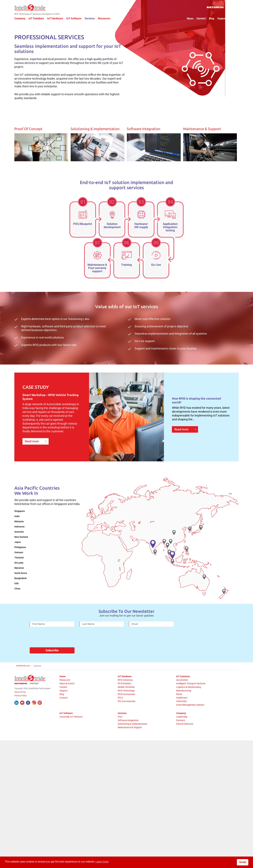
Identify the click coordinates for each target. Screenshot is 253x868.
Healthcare (181, 694)
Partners (180, 717)
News (188, 18)
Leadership (181, 714)
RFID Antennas (126, 677)
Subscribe (52, 647)
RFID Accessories (127, 691)
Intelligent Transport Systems (190, 680)
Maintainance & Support (131, 724)
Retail (178, 691)
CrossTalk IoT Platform (73, 714)
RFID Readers (125, 680)
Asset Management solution (190, 702)
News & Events (69, 680)
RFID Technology (127, 687)
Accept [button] (243, 862)
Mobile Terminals (127, 684)
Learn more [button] (102, 862)
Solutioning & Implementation (133, 721)
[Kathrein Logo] (221, 7)
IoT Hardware (57, 18)
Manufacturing (183, 687)
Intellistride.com (23, 663)
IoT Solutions (38, 18)
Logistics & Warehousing (188, 684)
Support (220, 18)
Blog (210, 18)
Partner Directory (184, 721)
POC (121, 714)
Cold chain (181, 698)
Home (64, 673)
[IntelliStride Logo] (32, 7)
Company (22, 18)
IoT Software (76, 18)
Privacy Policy (22, 692)
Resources (106, 18)
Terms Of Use (22, 689)
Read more (34, 440)
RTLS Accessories (127, 698)
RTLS (121, 694)
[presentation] (54, 635)
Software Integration (129, 717)
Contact (232, 18)
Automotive (181, 677)
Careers (199, 18)
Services (91, 18)
